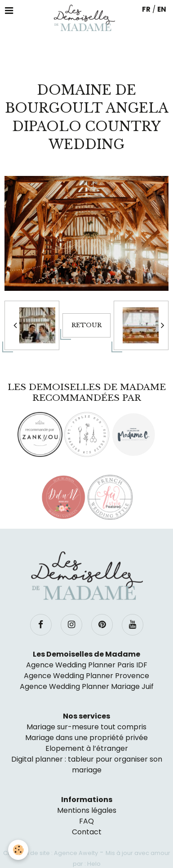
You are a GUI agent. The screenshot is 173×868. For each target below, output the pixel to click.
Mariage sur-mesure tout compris (86, 727)
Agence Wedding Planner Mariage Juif (87, 686)
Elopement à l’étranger (87, 748)
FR (146, 9)
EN (162, 9)
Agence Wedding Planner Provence (86, 676)
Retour (86, 325)
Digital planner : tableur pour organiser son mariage (87, 765)
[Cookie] (18, 850)
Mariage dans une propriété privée (86, 738)
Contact (87, 832)
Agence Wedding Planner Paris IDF (87, 665)
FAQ (86, 821)
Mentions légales (87, 810)
